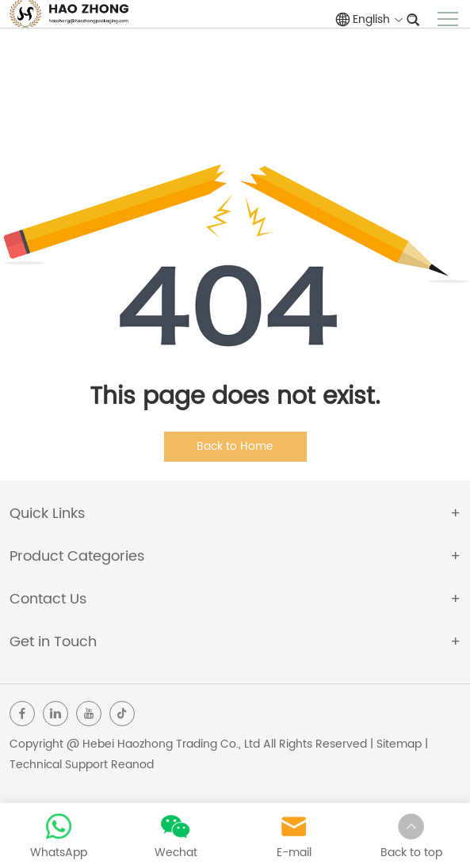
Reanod (132, 765)
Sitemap (399, 744)
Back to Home (235, 446)
